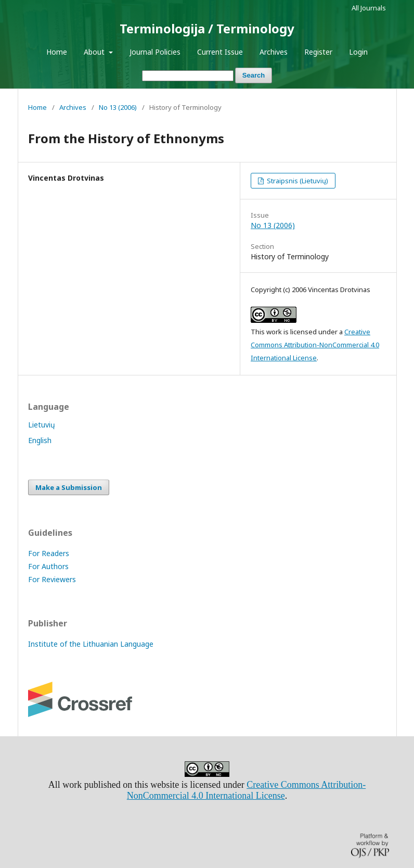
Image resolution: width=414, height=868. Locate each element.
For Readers (49, 553)
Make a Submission (69, 487)
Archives (274, 52)
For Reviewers (52, 579)
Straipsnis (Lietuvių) (297, 181)
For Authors (48, 566)
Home (57, 52)
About (95, 52)
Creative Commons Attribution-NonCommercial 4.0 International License (315, 345)
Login (358, 52)
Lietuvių (42, 425)
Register (318, 52)
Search (254, 75)
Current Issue (220, 52)
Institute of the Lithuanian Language (91, 644)
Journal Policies (155, 52)
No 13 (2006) (118, 107)
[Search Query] (188, 76)
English (40, 440)
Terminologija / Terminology (207, 28)
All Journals (369, 8)
